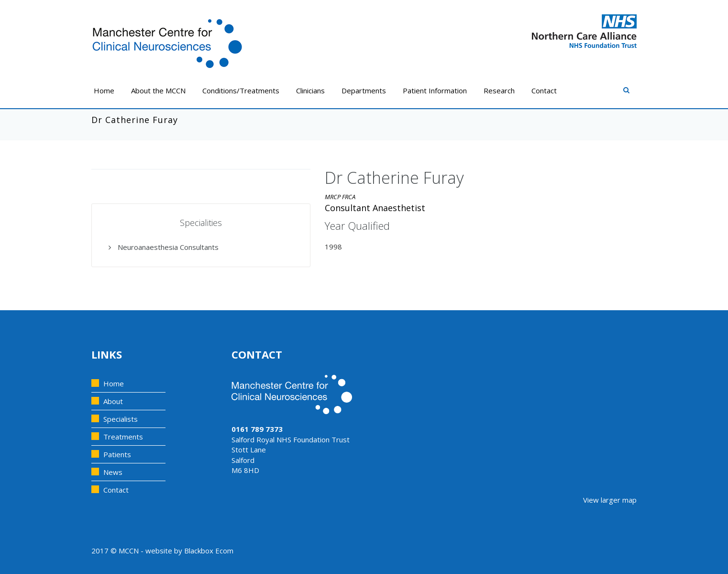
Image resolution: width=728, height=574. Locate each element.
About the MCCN (158, 90)
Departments (364, 90)
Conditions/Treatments (241, 90)
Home (104, 90)
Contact (544, 90)
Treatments (123, 437)
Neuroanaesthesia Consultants (164, 247)
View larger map (610, 500)
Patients (117, 454)
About (113, 401)
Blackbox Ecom (209, 551)
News (113, 472)
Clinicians (310, 90)
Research (499, 90)
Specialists (121, 419)
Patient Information (435, 90)
